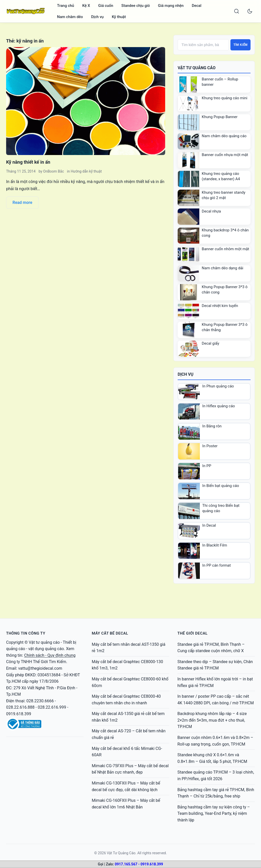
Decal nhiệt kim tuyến (220, 306)
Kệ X (86, 6)
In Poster (210, 446)
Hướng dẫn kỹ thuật (86, 171)
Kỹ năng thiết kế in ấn (28, 162)
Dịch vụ (97, 17)
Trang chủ (66, 6)
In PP (207, 466)
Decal (197, 6)
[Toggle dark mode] (250, 11)
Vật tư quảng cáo (44, 642)
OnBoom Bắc (53, 171)
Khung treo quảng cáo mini (225, 98)
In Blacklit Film (215, 545)
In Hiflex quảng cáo (219, 406)
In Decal (209, 525)
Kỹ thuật (119, 17)
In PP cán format (217, 565)
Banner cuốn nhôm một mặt (226, 249)
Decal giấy (211, 343)
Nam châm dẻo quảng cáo (224, 136)
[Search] (237, 11)
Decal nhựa (211, 211)
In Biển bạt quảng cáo (221, 486)
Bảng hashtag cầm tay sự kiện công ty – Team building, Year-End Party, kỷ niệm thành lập (214, 814)
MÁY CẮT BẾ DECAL (110, 633)
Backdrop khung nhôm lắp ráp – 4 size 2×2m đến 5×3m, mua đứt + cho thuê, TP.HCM (212, 720)
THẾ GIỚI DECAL (192, 633)
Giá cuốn (106, 6)
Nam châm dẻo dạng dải (223, 268)
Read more (22, 202)
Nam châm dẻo (70, 17)
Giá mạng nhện (171, 6)
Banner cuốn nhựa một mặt (225, 155)
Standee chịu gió (136, 6)
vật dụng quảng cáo (46, 649)
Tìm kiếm (240, 45)
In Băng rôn (212, 426)
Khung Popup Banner (220, 117)
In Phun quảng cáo (218, 386)
